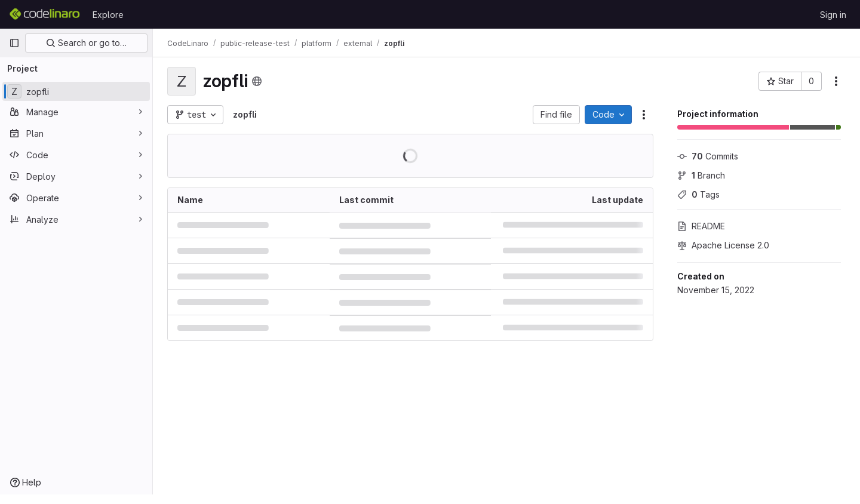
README (701, 226)
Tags (698, 194)
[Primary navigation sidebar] (14, 43)
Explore (108, 15)
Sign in (833, 15)
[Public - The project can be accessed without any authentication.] (257, 81)
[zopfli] (76, 91)
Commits (708, 156)
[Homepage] (45, 14)
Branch (701, 175)
